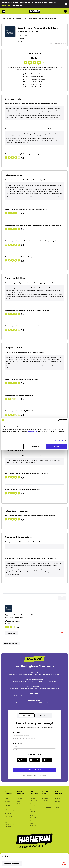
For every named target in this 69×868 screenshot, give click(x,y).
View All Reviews (12, 864)
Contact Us (21, 798)
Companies (8, 805)
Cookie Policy (46, 807)
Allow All (56, 446)
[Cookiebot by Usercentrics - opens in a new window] (59, 420)
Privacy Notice (41, 775)
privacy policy (32, 432)
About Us (58, 798)
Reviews (8, 802)
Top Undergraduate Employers (10, 824)
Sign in (42, 715)
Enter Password (19, 743)
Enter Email (17, 732)
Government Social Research (30, 31)
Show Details (59, 441)
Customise (34, 446)
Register (27, 715)
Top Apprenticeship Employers (10, 811)
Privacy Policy (46, 804)
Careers (57, 807)
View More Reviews (11, 644)
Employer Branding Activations (33, 823)
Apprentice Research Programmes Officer (20, 615)
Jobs (6, 798)
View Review (11, 633)
